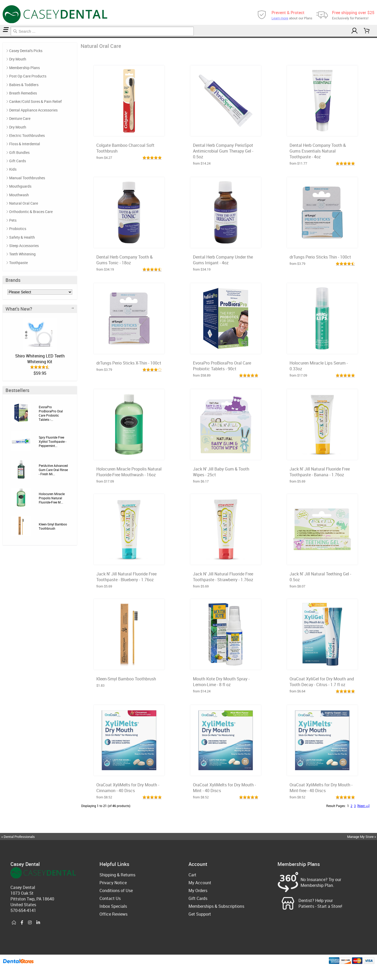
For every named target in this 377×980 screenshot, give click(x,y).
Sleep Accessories (24, 246)
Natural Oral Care (2, 37)
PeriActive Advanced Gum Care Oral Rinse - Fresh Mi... (53, 470)
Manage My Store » (362, 837)
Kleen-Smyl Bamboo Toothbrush (53, 526)
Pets (13, 220)
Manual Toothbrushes (27, 178)
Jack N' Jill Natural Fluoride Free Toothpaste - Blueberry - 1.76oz (126, 577)
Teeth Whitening (22, 254)
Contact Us (110, 898)
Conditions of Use (116, 891)
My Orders (198, 891)
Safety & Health (22, 237)
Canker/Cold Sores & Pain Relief (35, 101)
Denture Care (20, 118)
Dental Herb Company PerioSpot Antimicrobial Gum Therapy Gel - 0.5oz (223, 151)
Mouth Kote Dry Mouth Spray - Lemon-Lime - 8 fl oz (221, 682)
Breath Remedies (23, 93)
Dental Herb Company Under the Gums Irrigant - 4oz (223, 260)
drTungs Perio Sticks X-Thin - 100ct (129, 363)
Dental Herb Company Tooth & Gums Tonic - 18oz (124, 260)
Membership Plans (24, 68)
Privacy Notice (113, 883)
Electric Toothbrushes (27, 135)
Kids (13, 169)
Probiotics (18, 229)
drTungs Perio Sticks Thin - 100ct (320, 257)
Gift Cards (18, 161)
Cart (192, 875)
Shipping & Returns (117, 875)
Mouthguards (20, 186)
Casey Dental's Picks (26, 51)
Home (1, 37)
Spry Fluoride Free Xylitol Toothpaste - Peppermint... (52, 441)
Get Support (200, 914)
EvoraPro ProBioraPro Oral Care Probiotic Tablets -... (51, 413)
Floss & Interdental (25, 144)
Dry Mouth (18, 59)
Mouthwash (19, 195)
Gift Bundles (19, 152)
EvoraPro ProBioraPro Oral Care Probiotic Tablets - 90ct (222, 366)
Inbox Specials (113, 906)
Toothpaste (18, 263)
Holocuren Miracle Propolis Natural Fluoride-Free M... (52, 498)
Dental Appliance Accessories (33, 110)
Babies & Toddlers (24, 85)
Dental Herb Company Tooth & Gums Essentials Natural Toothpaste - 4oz (318, 151)
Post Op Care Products (28, 76)
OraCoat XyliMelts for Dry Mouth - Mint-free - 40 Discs (321, 788)
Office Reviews (113, 914)
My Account (200, 883)
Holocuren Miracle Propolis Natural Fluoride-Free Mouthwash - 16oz (129, 472)
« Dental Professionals (18, 837)
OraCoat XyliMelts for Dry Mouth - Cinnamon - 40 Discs (128, 788)
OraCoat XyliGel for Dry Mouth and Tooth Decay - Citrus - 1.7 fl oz (322, 682)
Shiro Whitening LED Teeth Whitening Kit (40, 359)
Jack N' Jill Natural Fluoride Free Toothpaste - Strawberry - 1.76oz (223, 577)
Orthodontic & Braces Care (31, 212)
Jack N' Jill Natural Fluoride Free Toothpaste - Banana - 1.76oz (320, 472)
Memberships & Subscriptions (216, 906)
